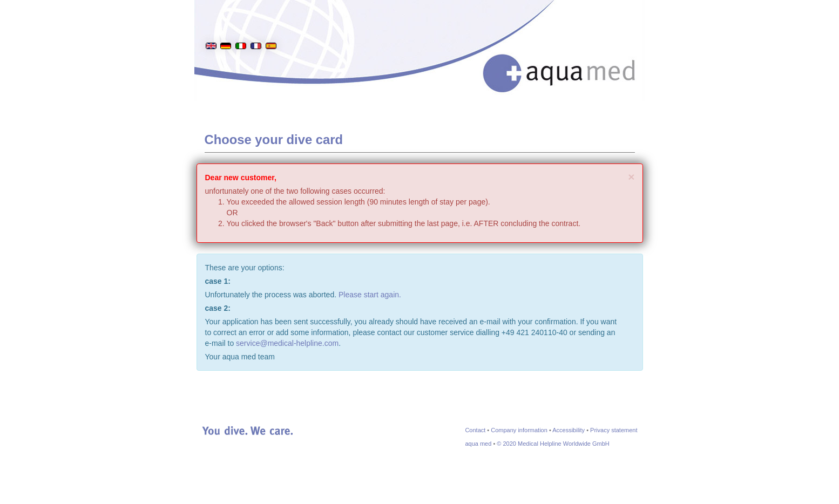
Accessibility (569, 430)
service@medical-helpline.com (287, 343)
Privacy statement (614, 430)
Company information (519, 430)
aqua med (478, 444)
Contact (475, 430)
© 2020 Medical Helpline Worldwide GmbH (553, 444)
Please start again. (370, 295)
